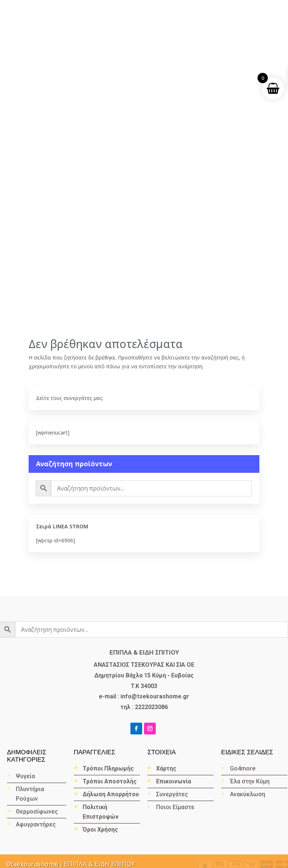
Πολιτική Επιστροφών (101, 812)
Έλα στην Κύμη (250, 781)
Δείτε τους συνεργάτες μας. (70, 398)
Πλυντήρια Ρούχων (30, 794)
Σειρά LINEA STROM (62, 526)
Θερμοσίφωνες (37, 812)
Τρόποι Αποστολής (110, 781)
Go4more (243, 768)
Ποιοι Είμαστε (175, 807)
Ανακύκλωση (248, 794)
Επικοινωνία (174, 781)
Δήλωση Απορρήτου (111, 794)
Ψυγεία (25, 776)
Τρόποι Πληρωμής (108, 768)
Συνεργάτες (172, 794)
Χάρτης (166, 768)
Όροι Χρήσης (100, 830)
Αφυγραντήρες (36, 824)
